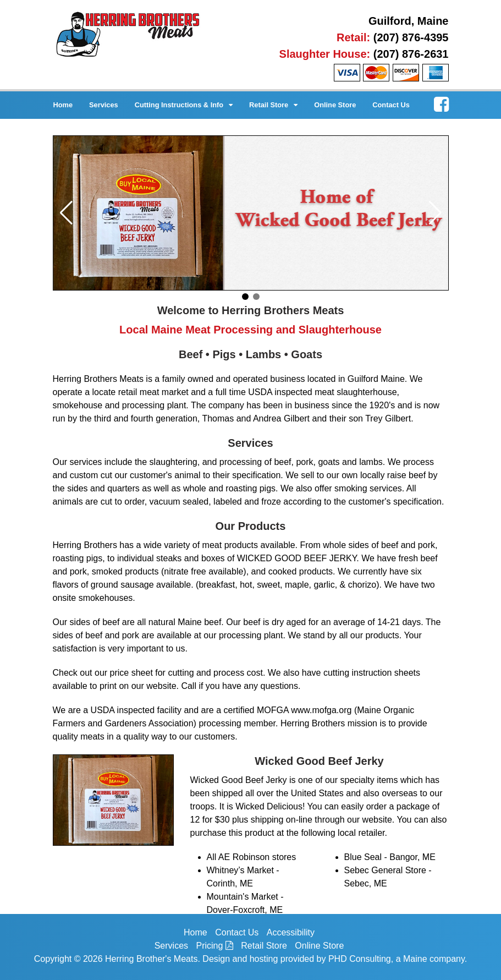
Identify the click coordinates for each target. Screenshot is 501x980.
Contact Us (391, 105)
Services (104, 105)
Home (63, 105)
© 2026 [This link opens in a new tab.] (89, 959)
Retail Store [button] (273, 105)
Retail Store (264, 946)
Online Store (335, 105)
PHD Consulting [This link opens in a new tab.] (360, 959)
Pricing (215, 946)
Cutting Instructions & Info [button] (184, 105)
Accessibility (291, 932)
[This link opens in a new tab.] (441, 103)
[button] (66, 213)
